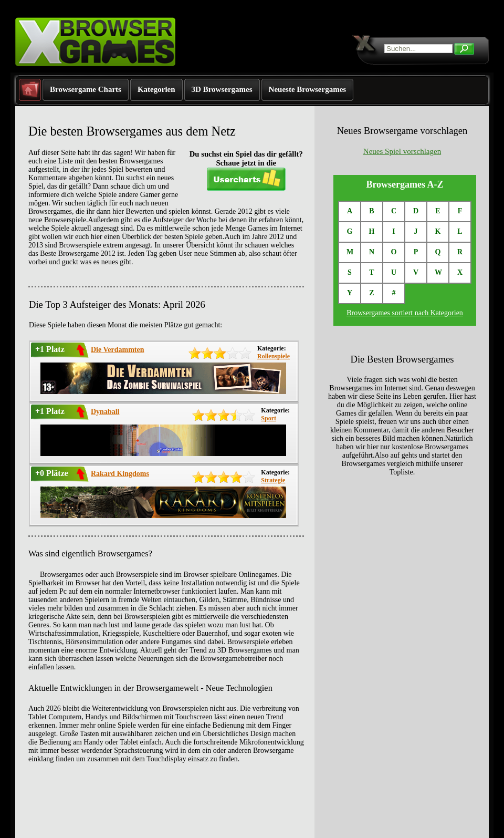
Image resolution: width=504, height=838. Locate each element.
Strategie (273, 480)
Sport (269, 418)
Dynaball (105, 412)
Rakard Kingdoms (120, 474)
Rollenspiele (274, 356)
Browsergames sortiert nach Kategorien (405, 313)
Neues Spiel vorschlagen (402, 151)
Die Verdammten (118, 350)
